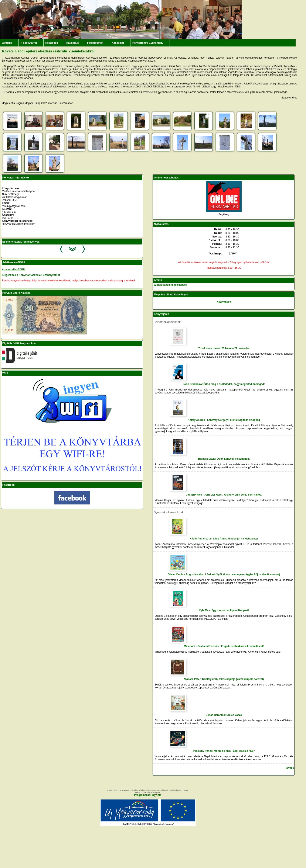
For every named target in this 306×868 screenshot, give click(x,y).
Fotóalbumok (95, 43)
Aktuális (7, 43)
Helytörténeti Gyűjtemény (148, 43)
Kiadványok (224, 302)
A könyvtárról (29, 43)
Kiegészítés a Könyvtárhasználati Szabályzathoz (31, 275)
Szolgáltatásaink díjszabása (170, 285)
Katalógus (72, 43)
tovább (290, 768)
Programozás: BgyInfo (148, 795)
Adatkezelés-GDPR (13, 270)
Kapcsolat (118, 43)
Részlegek (52, 43)
